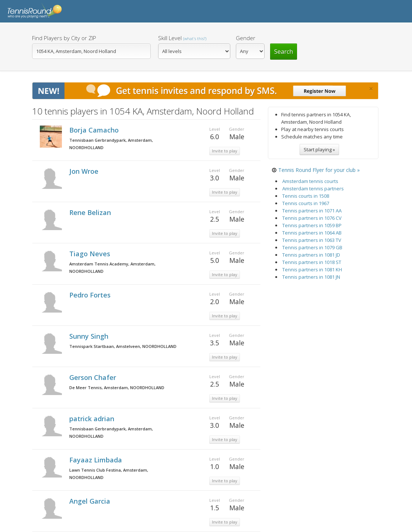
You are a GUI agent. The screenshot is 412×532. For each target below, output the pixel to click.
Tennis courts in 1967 (306, 203)
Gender (246, 38)
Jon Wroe (85, 171)
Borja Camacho (95, 130)
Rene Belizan (91, 212)
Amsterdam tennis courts (310, 181)
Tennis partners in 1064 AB (312, 233)
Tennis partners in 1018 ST (312, 262)
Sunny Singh (90, 336)
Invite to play (225, 151)
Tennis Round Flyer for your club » (319, 170)
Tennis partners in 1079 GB (312, 247)
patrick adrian (93, 419)
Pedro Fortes (91, 295)
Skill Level (182, 38)
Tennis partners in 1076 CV (312, 218)
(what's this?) (195, 38)
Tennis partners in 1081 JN (311, 277)
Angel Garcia (91, 501)
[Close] (371, 89)
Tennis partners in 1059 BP (312, 225)
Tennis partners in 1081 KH (312, 269)
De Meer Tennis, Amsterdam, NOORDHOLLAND (117, 387)
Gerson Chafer (94, 377)
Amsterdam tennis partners (313, 189)
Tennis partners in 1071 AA (312, 211)
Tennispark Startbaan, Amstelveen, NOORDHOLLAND (123, 346)
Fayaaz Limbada (97, 460)
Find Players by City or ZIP (64, 38)
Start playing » (319, 149)
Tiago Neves (91, 254)
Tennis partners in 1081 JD (311, 255)
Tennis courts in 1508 (306, 196)
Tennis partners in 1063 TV (312, 240)
